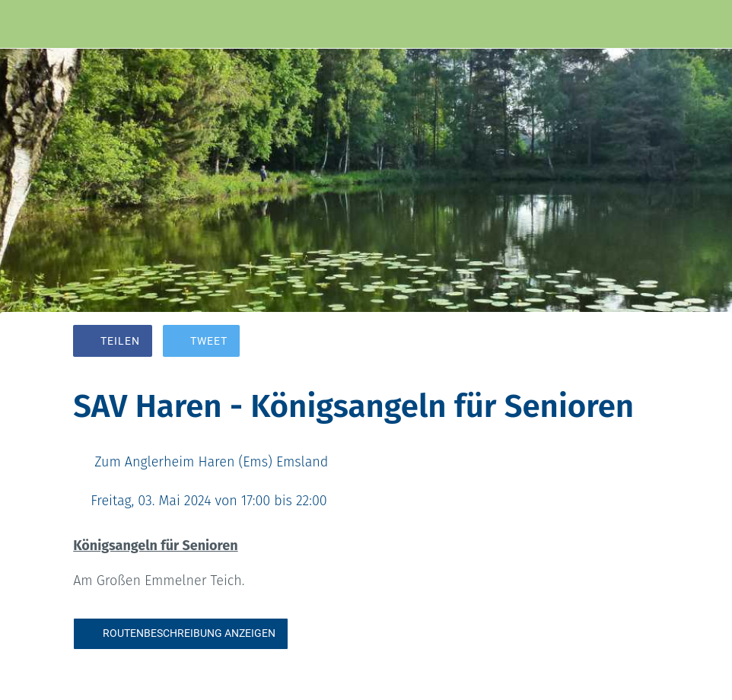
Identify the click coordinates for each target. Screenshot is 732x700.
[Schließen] (24, 24)
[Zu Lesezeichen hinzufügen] (604, 342)
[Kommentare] (641, 342)
